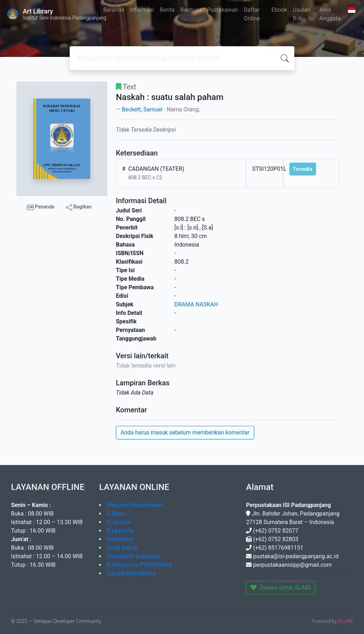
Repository (121, 539)
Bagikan (79, 207)
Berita (167, 10)
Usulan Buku (302, 14)
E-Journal (119, 522)
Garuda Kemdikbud (131, 573)
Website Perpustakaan (135, 505)
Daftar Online (252, 14)
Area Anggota (330, 14)
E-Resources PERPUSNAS (140, 565)
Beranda (114, 10)
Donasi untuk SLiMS (281, 588)
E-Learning (120, 531)
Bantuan (191, 10)
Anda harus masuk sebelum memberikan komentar (185, 432)
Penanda (41, 207)
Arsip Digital (122, 548)
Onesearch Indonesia (134, 556)
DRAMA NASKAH (196, 304)
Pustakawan (222, 10)
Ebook (279, 10)
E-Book (116, 514)
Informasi (142, 10)
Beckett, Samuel (142, 109)
